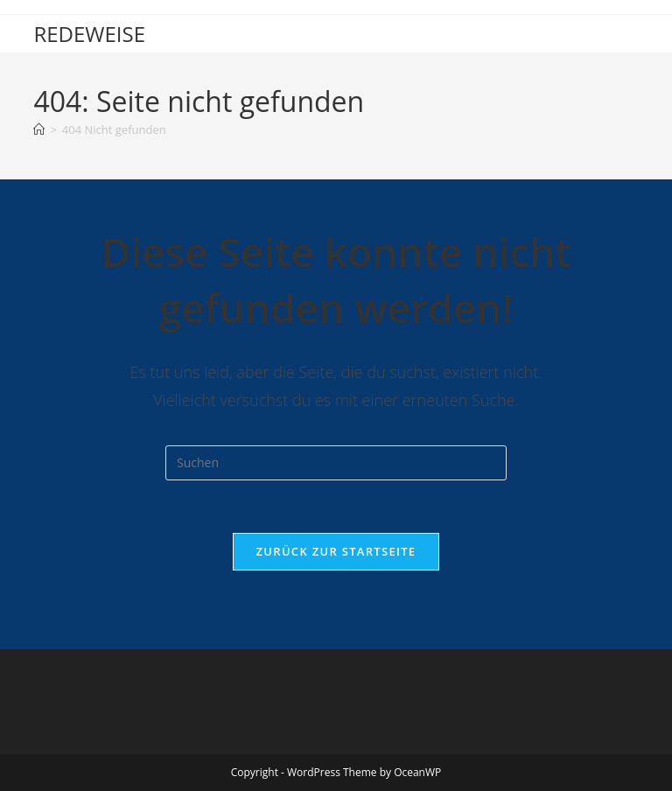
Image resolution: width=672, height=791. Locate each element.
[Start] (39, 129)
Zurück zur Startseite (336, 551)
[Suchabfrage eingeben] (336, 463)
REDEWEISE (89, 34)
